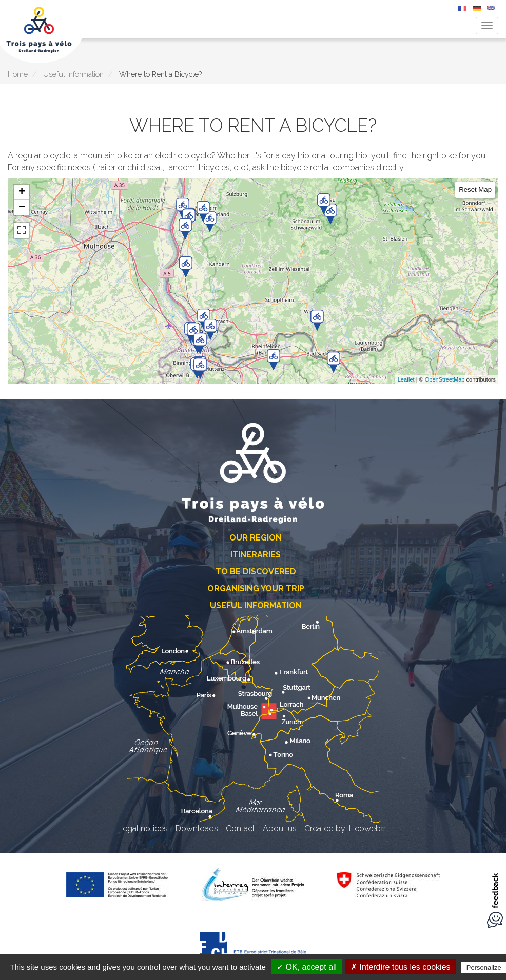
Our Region (256, 538)
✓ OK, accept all (307, 967)
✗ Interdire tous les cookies (400, 967)
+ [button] (22, 192)
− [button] (22, 208)
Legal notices (143, 828)
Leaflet (406, 379)
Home (18, 74)
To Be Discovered (256, 572)
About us (280, 828)
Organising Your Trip (256, 588)
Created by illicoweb (346, 828)
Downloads (197, 828)
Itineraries (256, 555)
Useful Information (73, 74)
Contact (240, 828)
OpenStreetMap (445, 379)
